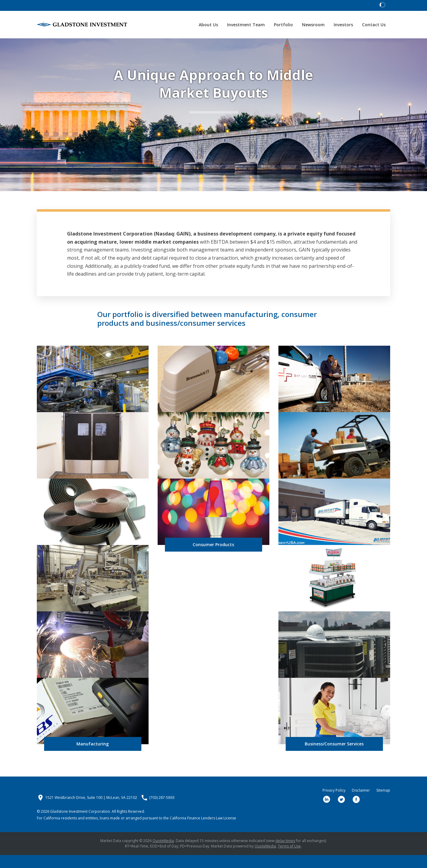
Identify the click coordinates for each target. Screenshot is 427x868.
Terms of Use (289, 859)
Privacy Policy (334, 803)
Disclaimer (361, 803)
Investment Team (246, 25)
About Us (208, 25)
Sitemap (383, 803)
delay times (285, 854)
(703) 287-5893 (162, 811)
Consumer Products (213, 557)
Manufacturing (93, 757)
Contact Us (374, 25)
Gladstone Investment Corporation (80, 824)
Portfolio (283, 25)
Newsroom (313, 25)
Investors (343, 25)
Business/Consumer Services (334, 757)
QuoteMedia (163, 854)
